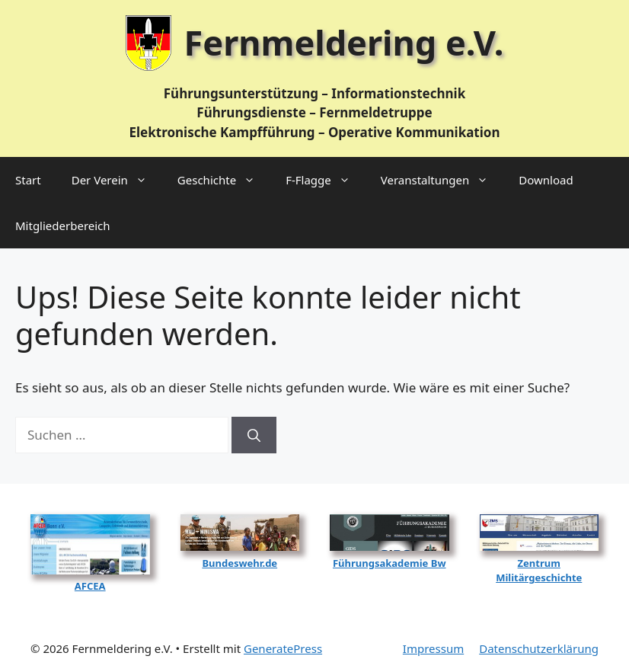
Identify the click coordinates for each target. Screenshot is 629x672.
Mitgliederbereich (63, 226)
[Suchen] (254, 435)
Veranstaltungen (442, 180)
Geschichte (224, 180)
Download (546, 180)
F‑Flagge (326, 180)
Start (28, 180)
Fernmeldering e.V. (344, 42)
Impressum (433, 648)
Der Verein (117, 180)
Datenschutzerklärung (539, 648)
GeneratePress (283, 648)
